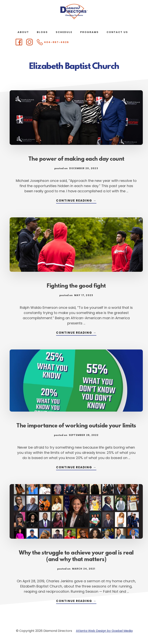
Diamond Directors (74, 12)
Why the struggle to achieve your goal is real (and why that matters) (76, 556)
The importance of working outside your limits (76, 426)
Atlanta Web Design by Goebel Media (104, 631)
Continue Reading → (76, 201)
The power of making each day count (76, 159)
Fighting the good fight (76, 286)
